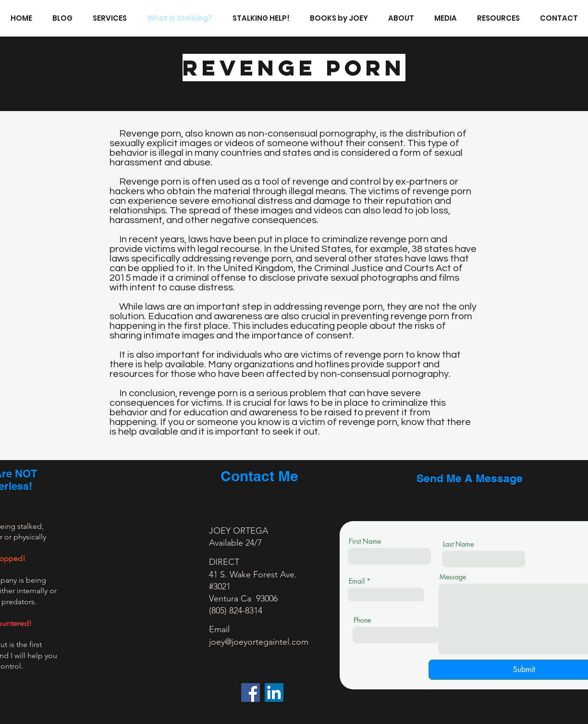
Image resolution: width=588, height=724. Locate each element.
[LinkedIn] (274, 693)
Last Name (458, 544)
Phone (362, 620)
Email (357, 581)
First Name (365, 541)
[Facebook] (251, 693)
